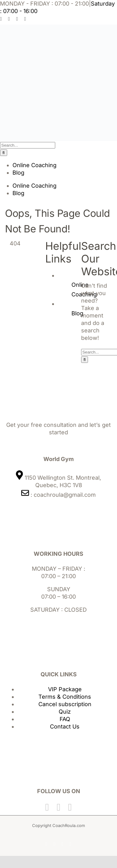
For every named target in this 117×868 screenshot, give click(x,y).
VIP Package (65, 689)
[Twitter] (59, 807)
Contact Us (65, 726)
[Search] (4, 153)
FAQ (65, 719)
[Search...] (28, 145)
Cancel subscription (65, 704)
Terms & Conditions (65, 697)
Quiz (65, 712)
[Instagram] (70, 807)
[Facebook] (47, 807)
